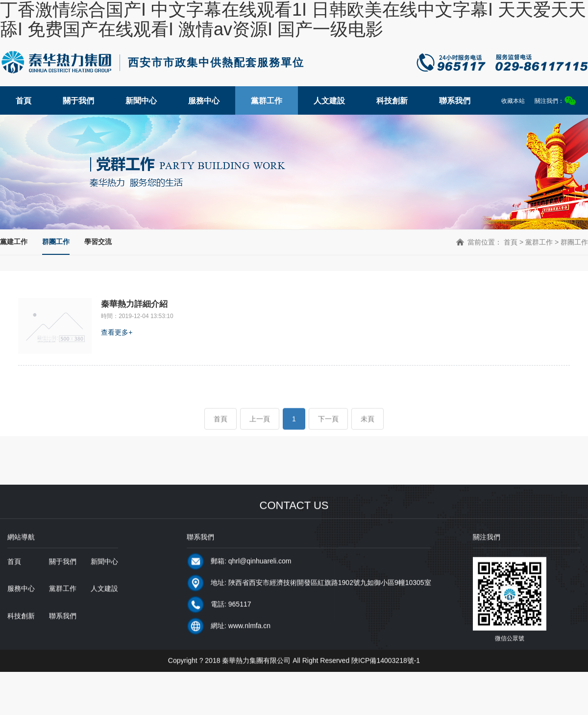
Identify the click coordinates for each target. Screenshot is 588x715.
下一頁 (328, 435)
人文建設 (329, 101)
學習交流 (98, 242)
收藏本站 (513, 101)
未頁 (367, 435)
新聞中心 (141, 101)
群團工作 (56, 242)
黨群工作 (267, 101)
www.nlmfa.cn (249, 642)
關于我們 (78, 101)
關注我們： (555, 101)
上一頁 (260, 435)
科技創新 (392, 101)
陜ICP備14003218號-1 (386, 677)
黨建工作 (14, 242)
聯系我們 (455, 101)
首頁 (24, 101)
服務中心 (204, 101)
